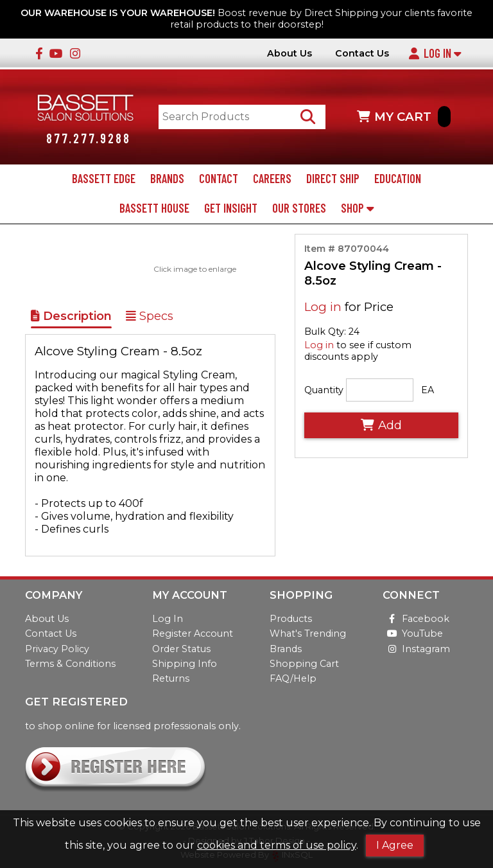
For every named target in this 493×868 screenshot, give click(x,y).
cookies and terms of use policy (277, 845)
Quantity (324, 391)
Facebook (416, 619)
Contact (219, 180)
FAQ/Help (293, 678)
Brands (167, 180)
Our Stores (299, 209)
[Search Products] (310, 117)
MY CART (404, 117)
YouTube (413, 634)
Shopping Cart (304, 664)
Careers (272, 180)
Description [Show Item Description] (71, 317)
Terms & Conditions (70, 664)
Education (398, 180)
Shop (357, 209)
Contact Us (362, 54)
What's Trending (308, 634)
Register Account (193, 634)
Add (381, 426)
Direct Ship (333, 180)
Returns (171, 678)
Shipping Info (185, 664)
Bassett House (154, 209)
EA (428, 391)
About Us (290, 54)
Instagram (416, 649)
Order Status (181, 649)
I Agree (395, 845)
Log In (435, 53)
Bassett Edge (104, 180)
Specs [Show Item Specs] (150, 317)
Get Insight (231, 209)
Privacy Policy (57, 649)
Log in (323, 308)
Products (291, 619)
